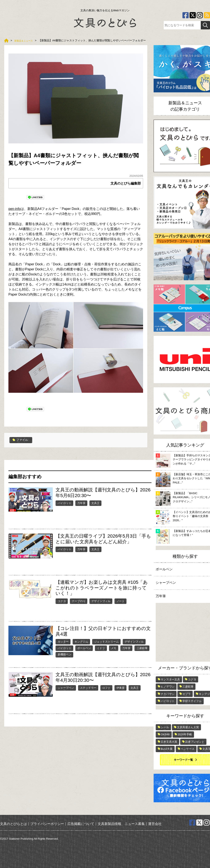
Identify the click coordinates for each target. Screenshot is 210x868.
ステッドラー (88, 693)
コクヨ (62, 606)
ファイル (21, 445)
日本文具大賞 (169, 742)
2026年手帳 (185, 734)
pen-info (15, 214)
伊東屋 (120, 693)
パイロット (64, 508)
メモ (114, 653)
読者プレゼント (195, 742)
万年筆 (81, 508)
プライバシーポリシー (47, 824)
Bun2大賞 (167, 749)
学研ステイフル (192, 701)
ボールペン (84, 653)
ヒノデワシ (168, 687)
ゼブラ (187, 694)
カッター (63, 646)
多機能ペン (64, 659)
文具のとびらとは (13, 824)
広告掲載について (81, 824)
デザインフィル (101, 606)
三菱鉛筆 (142, 653)
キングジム (81, 646)
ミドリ (101, 653)
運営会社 (155, 824)
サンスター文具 (170, 679)
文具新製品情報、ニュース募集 (121, 824)
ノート (120, 606)
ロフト (106, 693)
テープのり (79, 606)
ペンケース (188, 749)
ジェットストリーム (106, 646)
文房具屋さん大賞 (188, 727)
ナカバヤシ (168, 694)
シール (165, 727)
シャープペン (66, 693)
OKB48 (165, 734)
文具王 (95, 508)
